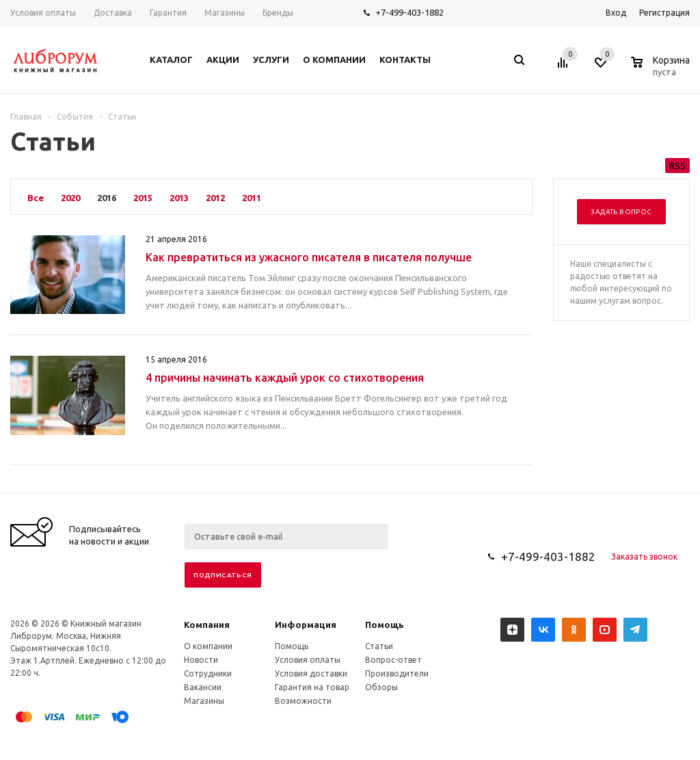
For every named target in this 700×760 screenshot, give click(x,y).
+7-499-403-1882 (409, 12)
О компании (208, 646)
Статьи (379, 646)
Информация (306, 625)
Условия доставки (311, 673)
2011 (252, 198)
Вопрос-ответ (393, 660)
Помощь (385, 625)
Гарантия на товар (312, 687)
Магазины (204, 701)
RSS (677, 166)
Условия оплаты (308, 660)
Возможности (303, 701)
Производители (397, 673)
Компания (207, 625)
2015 (143, 198)
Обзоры (381, 687)
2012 (215, 198)
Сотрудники (208, 673)
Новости (201, 660)
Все (36, 198)
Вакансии (203, 687)
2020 (70, 198)
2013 (179, 198)
